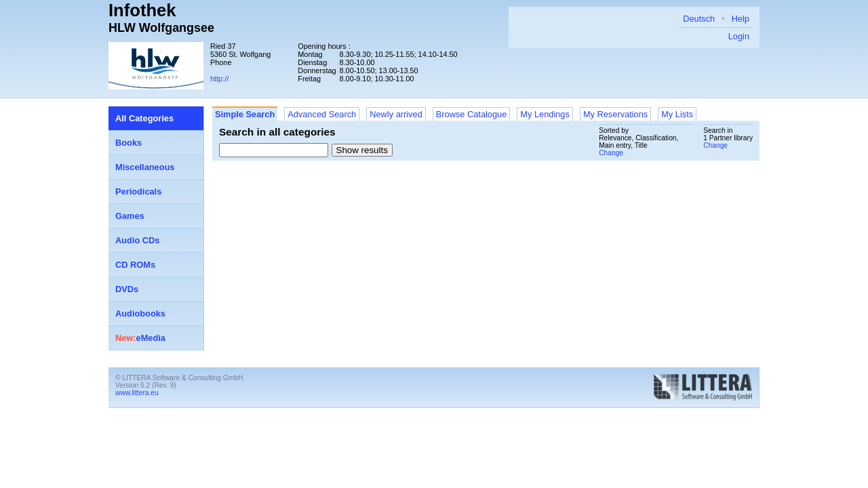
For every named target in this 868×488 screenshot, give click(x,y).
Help (741, 19)
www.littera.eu (137, 393)
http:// (219, 79)
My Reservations (615, 114)
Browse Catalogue (472, 114)
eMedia (140, 338)
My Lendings (545, 114)
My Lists (677, 114)
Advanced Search (322, 114)
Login (739, 36)
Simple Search (245, 114)
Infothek (142, 10)
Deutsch (699, 19)
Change (715, 145)
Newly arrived (396, 114)
